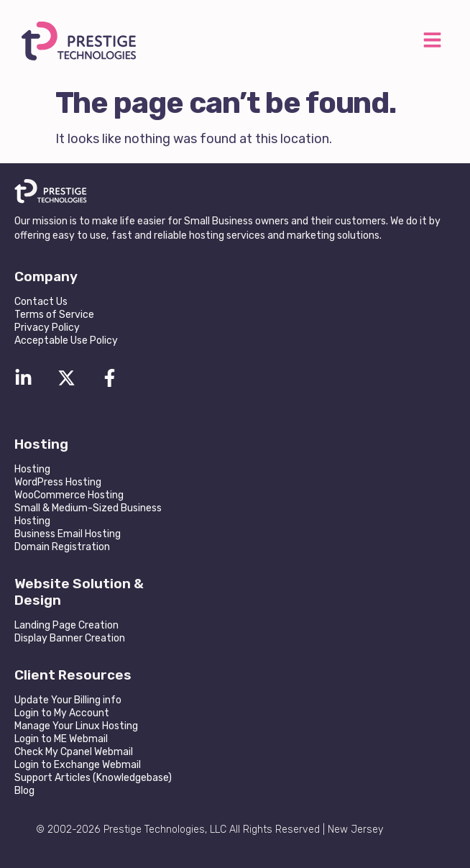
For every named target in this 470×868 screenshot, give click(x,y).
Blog (24, 791)
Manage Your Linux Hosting (76, 726)
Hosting (32, 469)
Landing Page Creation (66, 625)
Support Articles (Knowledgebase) (93, 778)
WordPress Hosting (58, 482)
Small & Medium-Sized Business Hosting (88, 515)
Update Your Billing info (68, 700)
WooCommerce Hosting (69, 495)
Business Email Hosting (68, 534)
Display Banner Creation (70, 638)
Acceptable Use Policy (66, 341)
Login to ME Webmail (61, 739)
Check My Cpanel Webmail (74, 752)
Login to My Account (62, 713)
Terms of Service (54, 315)
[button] (432, 41)
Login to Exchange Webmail (78, 765)
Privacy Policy (47, 328)
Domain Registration (62, 547)
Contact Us (41, 302)
